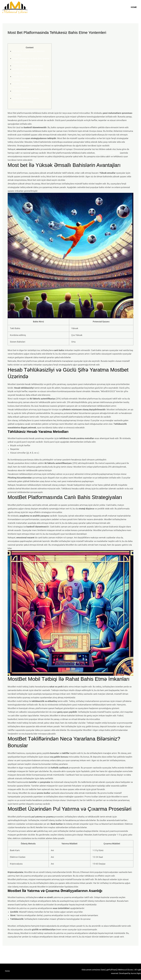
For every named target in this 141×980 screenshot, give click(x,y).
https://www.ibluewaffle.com (109, 153)
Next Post (132, 952)
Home (134, 7)
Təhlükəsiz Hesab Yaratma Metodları (30, 66)
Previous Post (11, 952)
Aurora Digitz (136, 974)
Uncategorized (16, 38)
